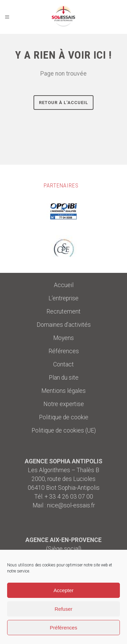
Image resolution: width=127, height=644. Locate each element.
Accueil (64, 285)
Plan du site (64, 378)
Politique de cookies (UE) (64, 430)
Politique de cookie (64, 417)
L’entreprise (63, 298)
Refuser (63, 609)
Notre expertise (64, 404)
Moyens (63, 338)
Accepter (63, 590)
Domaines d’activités (64, 325)
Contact (63, 364)
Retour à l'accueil (63, 103)
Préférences (63, 628)
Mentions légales (63, 391)
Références (64, 351)
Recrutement (63, 311)
